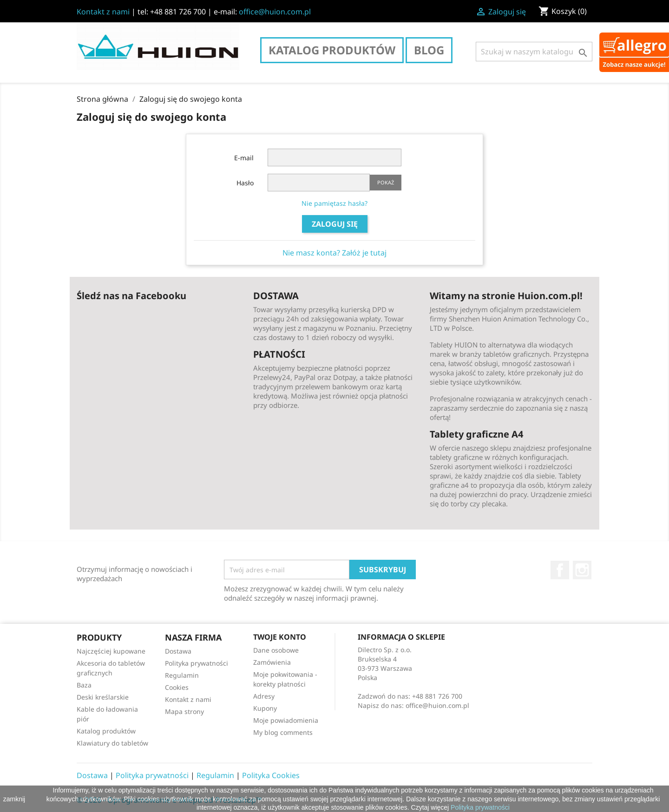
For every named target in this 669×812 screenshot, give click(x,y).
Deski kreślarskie (103, 697)
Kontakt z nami (103, 12)
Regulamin (182, 675)
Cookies (177, 687)
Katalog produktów (332, 50)
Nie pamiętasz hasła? (334, 203)
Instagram (582, 570)
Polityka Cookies (271, 775)
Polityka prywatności (197, 663)
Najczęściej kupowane (111, 651)
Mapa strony (184, 711)
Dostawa (178, 651)
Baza (84, 685)
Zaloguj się (335, 224)
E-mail (244, 158)
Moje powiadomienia (286, 720)
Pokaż (386, 182)
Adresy (264, 696)
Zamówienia (272, 662)
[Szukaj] (534, 52)
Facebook (560, 570)
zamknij (14, 799)
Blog (429, 50)
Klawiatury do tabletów (112, 743)
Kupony (265, 708)
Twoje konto (280, 637)
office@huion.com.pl (275, 12)
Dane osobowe (276, 650)
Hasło (245, 183)
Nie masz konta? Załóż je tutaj (334, 253)
